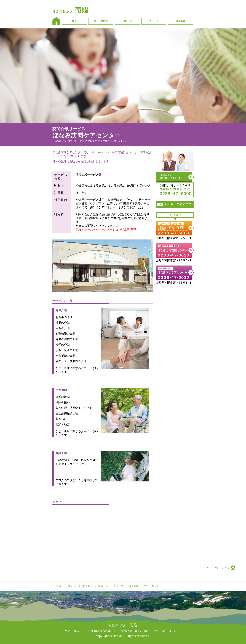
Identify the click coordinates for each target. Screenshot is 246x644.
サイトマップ (151, 586)
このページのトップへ (215, 568)
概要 (74, 21)
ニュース (154, 21)
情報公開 (127, 21)
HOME (59, 586)
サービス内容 (101, 21)
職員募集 (180, 21)
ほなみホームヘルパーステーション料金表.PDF (106, 229)
